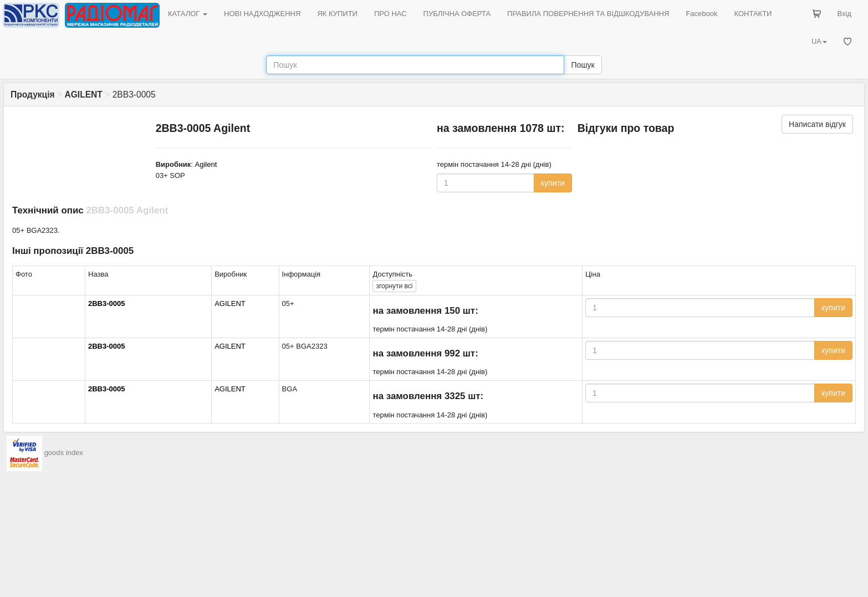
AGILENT (230, 303)
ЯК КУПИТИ (337, 14)
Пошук (583, 65)
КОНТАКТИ (753, 14)
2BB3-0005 (107, 303)
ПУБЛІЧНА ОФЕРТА (457, 14)
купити (553, 183)
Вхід (845, 14)
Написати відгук (817, 124)
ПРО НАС (390, 14)
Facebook (701, 14)
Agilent (206, 164)
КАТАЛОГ (188, 14)
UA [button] (819, 41)
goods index (64, 453)
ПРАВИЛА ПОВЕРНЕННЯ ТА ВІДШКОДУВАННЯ (588, 14)
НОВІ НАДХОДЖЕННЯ (262, 14)
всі (394, 286)
